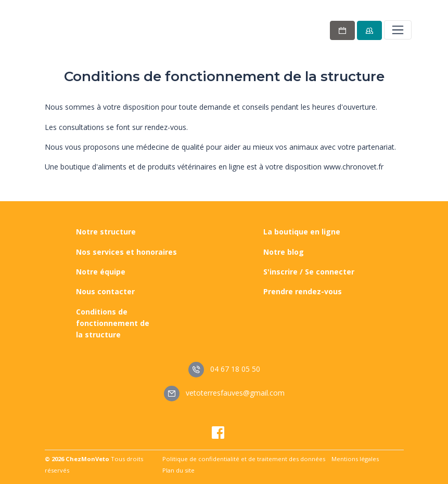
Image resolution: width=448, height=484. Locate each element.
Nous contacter (105, 291)
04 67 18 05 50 (224, 369)
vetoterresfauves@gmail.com (224, 393)
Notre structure (106, 232)
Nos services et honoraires (126, 252)
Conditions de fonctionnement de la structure (113, 323)
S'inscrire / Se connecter (309, 272)
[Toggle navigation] (398, 30)
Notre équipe (101, 272)
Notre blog (284, 252)
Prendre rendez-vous (303, 291)
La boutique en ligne (302, 232)
